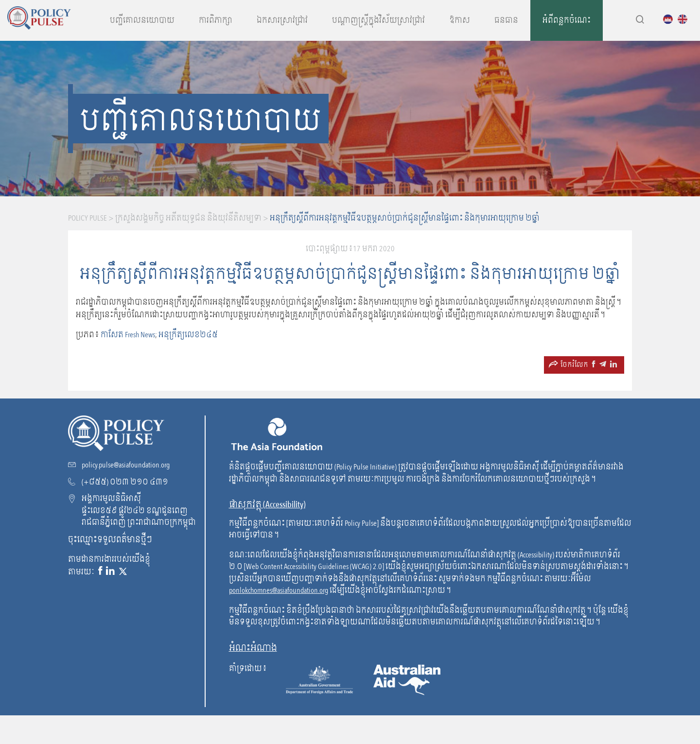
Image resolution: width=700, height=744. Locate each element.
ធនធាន (506, 20)
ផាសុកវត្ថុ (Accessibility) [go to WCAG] (267, 505)
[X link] (123, 571)
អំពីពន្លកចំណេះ (567, 20)
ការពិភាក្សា (216, 20)
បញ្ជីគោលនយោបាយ (142, 20)
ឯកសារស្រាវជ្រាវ (282, 20)
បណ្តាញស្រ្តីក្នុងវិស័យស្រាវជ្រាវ (378, 20)
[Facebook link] (100, 571)
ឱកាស (460, 20)
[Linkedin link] (110, 571)
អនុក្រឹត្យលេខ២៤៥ (188, 335)
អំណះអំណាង (253, 648)
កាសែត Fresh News (128, 335)
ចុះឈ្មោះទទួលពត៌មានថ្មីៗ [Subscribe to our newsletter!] (110, 539)
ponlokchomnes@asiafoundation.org (279, 590)
